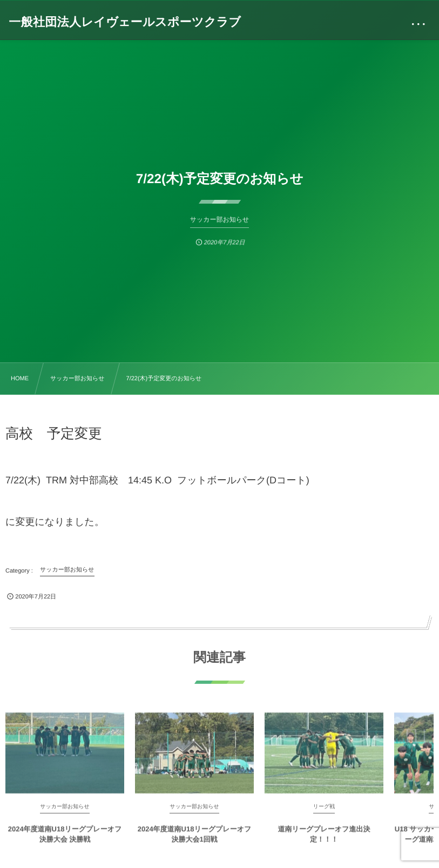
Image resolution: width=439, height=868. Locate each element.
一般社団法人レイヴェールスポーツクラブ (125, 22)
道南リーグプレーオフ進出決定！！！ (324, 837)
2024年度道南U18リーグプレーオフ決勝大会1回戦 (195, 837)
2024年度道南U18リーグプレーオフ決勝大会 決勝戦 (65, 837)
